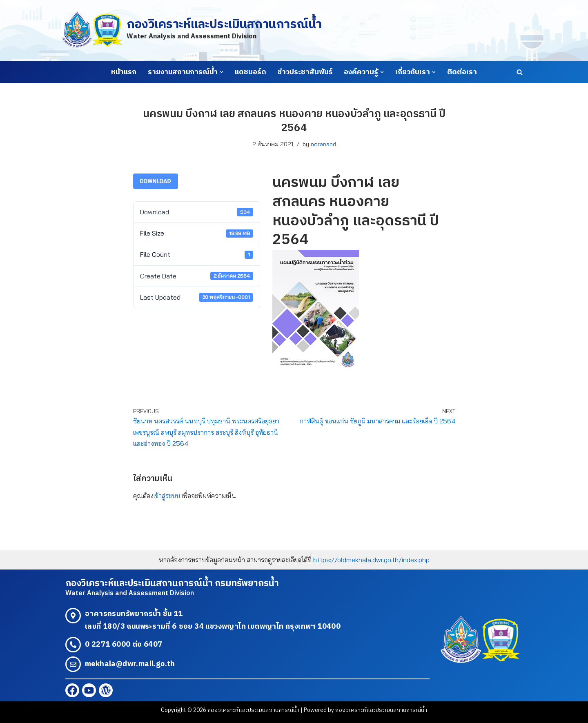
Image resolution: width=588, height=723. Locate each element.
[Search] (520, 72)
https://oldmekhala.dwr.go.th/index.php (371, 560)
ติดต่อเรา (462, 72)
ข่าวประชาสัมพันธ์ (305, 72)
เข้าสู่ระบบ (167, 496)
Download (156, 181)
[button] (222, 72)
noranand (323, 144)
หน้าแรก (124, 72)
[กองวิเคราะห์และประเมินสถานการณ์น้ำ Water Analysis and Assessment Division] (191, 30)
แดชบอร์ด (251, 72)
